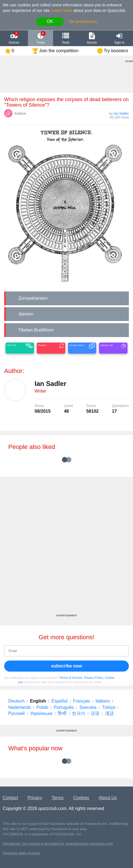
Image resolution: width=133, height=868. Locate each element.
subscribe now (66, 666)
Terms (58, 798)
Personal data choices (21, 853)
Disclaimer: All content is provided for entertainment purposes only (58, 844)
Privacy (35, 798)
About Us (108, 798)
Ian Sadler (121, 114)
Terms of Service (71, 678)
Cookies (81, 798)
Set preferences (83, 22)
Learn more (62, 10)
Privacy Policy (94, 678)
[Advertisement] (66, 547)
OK (50, 21)
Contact (10, 798)
